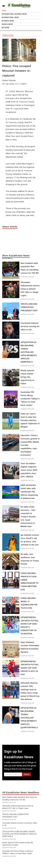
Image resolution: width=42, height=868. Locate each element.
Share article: (10, 227)
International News (10, 17)
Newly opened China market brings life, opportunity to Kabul (27, 377)
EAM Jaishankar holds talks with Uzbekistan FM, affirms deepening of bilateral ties (29, 492)
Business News (8, 21)
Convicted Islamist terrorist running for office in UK (30, 326)
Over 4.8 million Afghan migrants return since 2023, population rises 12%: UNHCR (29, 470)
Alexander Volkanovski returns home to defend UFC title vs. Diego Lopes (30, 289)
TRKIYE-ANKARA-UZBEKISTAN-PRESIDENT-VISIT (29, 307)
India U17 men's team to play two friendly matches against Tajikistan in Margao (30, 420)
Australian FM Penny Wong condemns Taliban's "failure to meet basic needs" (30, 399)
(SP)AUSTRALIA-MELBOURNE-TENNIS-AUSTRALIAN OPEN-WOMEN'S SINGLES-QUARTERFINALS (29, 718)
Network (5, 28)
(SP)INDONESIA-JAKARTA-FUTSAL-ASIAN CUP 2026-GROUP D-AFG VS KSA (30, 668)
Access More (7, 258)
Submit (26, 774)
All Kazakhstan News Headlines (21, 792)
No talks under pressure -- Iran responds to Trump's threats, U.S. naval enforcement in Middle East (28, 517)
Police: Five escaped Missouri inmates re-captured (17, 71)
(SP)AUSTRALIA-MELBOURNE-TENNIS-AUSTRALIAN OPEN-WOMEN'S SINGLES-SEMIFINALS (29, 352)
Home (4, 11)
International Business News (14, 14)
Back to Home (8, 35)
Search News (7, 24)
